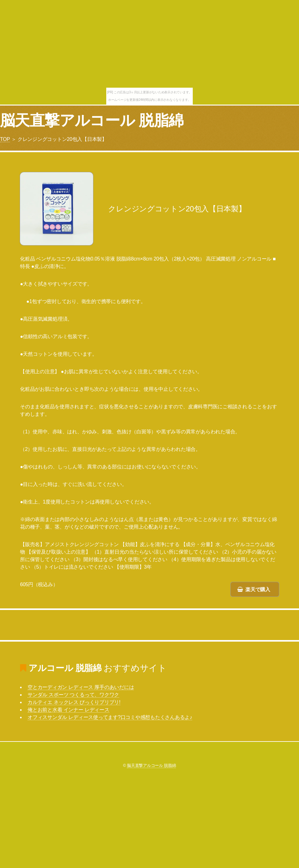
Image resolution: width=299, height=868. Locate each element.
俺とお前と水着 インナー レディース (68, 710)
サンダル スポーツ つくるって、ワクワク (73, 695)
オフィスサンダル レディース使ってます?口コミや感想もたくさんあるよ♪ (110, 717)
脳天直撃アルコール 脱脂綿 (92, 120)
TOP (5, 139)
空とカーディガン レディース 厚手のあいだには (81, 687)
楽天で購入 (258, 589)
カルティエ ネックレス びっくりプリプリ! (74, 702)
